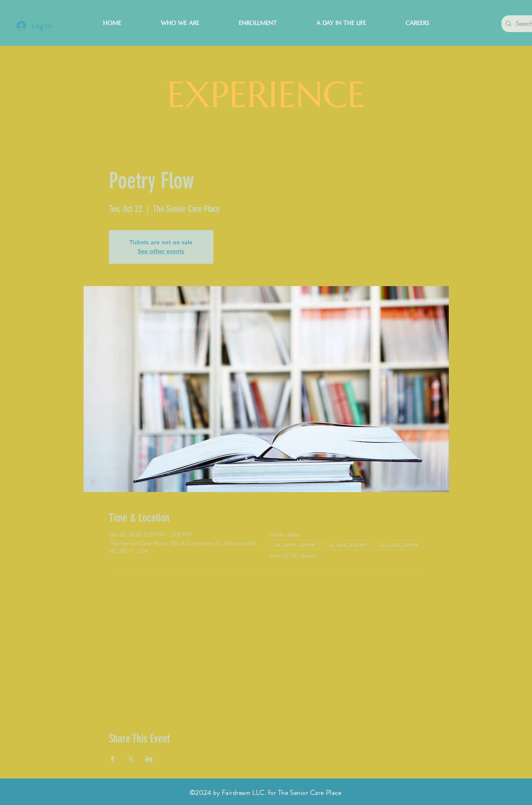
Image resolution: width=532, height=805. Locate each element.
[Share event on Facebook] (112, 759)
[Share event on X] (131, 759)
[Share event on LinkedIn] (149, 759)
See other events (161, 251)
